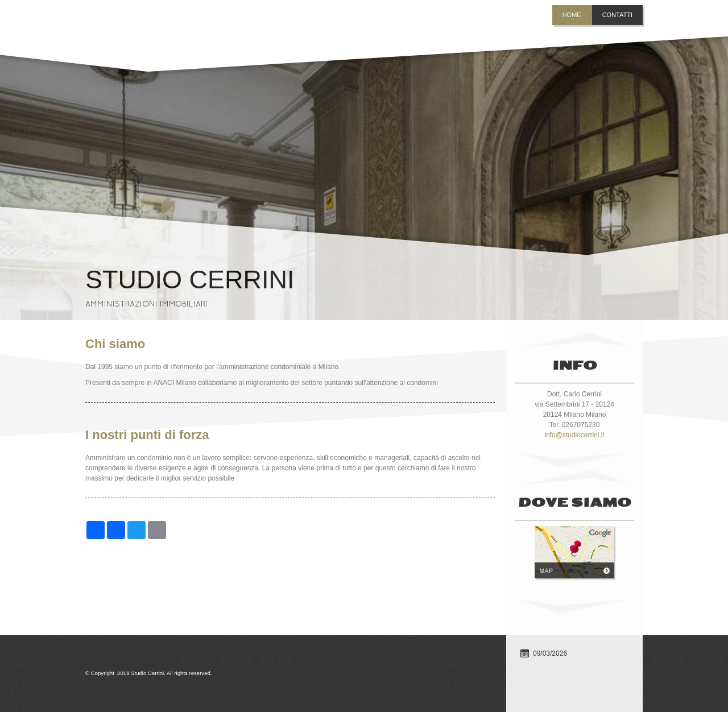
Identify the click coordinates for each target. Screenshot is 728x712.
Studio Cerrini (190, 280)
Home (572, 15)
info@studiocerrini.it (574, 435)
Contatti (617, 15)
